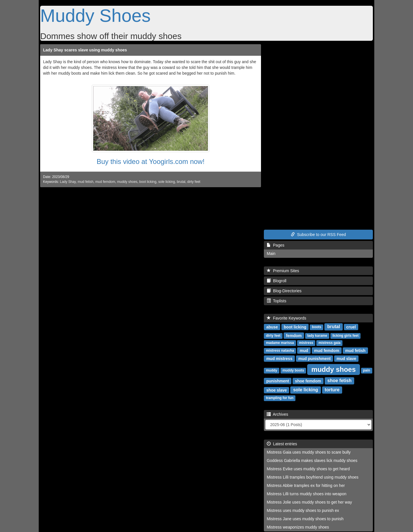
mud (304, 350)
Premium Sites (283, 271)
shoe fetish (339, 381)
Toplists (276, 301)
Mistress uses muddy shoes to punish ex (303, 510)
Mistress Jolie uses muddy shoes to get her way (309, 502)
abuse (272, 327)
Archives (277, 414)
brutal (181, 182)
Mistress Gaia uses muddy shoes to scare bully (309, 452)
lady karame (317, 336)
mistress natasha (280, 351)
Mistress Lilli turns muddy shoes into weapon (307, 494)
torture (332, 390)
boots (317, 327)
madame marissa (280, 343)
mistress (306, 343)
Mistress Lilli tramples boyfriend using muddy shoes (313, 477)
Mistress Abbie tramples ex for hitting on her (306, 485)
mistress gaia (330, 343)
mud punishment (314, 358)
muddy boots (293, 370)
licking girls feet (345, 336)
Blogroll (276, 281)
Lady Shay (68, 182)
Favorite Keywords (287, 318)
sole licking (167, 182)
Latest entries (282, 444)
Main (271, 254)
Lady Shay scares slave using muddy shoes (85, 50)
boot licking (148, 182)
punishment (277, 381)
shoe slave (276, 390)
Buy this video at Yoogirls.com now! (151, 161)
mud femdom (105, 182)
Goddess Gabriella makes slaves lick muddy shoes (312, 461)
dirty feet (194, 182)
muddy (271, 370)
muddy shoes (127, 182)
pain (367, 370)
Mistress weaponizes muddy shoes (298, 527)
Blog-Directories (284, 291)
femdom (294, 335)
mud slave (346, 358)
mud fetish (86, 182)
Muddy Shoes (95, 16)
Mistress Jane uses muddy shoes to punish (305, 519)
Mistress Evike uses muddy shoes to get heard (308, 469)
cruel (351, 327)
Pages (275, 245)
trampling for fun (280, 398)
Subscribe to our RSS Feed (318, 235)
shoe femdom (308, 381)
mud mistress (279, 358)
